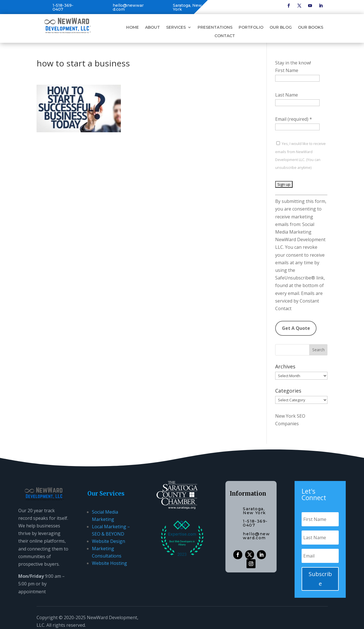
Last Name (287, 95)
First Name (287, 70)
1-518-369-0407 (63, 7)
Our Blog (281, 28)
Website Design (108, 541)
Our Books (311, 28)
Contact (225, 36)
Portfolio (251, 28)
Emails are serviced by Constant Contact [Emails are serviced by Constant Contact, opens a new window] (299, 301)
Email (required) (294, 119)
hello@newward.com (128, 7)
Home (133, 28)
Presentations (215, 28)
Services (176, 28)
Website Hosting (109, 563)
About (152, 28)
